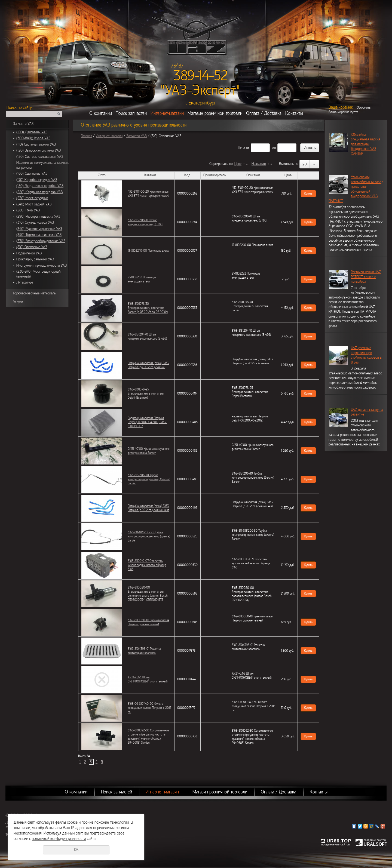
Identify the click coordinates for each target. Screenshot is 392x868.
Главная (86, 136)
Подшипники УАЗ (29, 253)
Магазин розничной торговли (215, 113)
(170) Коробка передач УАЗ (37, 180)
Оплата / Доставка (264, 113)
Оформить (364, 107)
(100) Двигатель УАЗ (32, 132)
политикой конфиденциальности (59, 839)
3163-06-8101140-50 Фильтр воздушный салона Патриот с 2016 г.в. (149, 708)
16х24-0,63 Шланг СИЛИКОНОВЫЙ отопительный (148, 679)
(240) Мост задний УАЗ (34, 204)
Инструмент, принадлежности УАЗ (42, 266)
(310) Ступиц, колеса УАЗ (35, 223)
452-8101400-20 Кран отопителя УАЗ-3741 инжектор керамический (148, 194)
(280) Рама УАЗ (28, 210)
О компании (101, 113)
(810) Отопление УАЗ (32, 247)
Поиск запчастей (131, 113)
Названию (259, 164)
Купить (308, 193)
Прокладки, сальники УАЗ (35, 259)
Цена (241, 148)
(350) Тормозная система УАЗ (39, 235)
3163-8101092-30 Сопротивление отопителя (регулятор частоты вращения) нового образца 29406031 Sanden (148, 736)
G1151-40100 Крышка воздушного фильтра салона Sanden (149, 451)
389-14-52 (200, 76)
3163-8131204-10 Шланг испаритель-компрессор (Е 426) (147, 336)
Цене (238, 164)
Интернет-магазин (167, 113)
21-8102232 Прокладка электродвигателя (142, 279)
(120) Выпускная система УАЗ (39, 150)
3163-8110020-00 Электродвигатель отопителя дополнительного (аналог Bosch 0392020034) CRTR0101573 (148, 594)
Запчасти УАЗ (23, 124)
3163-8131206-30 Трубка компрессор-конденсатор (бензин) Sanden (149, 479)
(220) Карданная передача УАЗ (39, 192)
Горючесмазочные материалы (35, 293)
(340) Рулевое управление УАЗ (39, 229)
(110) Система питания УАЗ (36, 144)
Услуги (18, 302)
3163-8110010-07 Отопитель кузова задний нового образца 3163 (147, 565)
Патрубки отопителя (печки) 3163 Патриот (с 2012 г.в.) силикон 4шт (148, 508)
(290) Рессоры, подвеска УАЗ (38, 217)
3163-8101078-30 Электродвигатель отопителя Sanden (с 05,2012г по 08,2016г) (148, 308)
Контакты (294, 113)
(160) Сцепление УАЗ (32, 174)
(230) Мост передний (32, 198)
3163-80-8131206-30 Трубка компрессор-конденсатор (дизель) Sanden (149, 536)
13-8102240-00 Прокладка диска (148, 251)
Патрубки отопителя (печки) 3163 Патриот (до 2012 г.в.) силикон (148, 365)
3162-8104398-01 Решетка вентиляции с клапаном (144, 651)
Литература (25, 282)
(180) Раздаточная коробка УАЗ (40, 186)
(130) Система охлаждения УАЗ (40, 157)
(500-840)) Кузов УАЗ (33, 138)
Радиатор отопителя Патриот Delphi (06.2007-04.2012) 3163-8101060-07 (147, 422)
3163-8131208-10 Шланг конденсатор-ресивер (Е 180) (146, 222)
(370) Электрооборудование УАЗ (41, 241)
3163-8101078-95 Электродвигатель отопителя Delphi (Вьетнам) (146, 393)
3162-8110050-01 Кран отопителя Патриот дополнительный (148, 622)
